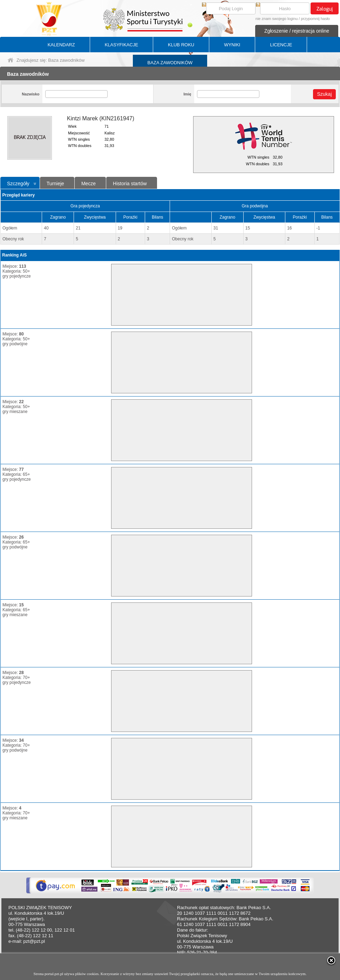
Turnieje (55, 184)
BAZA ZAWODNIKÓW (170, 63)
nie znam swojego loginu (277, 19)
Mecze (89, 184)
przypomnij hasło (315, 19)
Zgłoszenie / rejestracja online (297, 31)
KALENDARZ (61, 45)
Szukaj (324, 94)
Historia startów (130, 184)
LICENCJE (281, 45)
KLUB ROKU (181, 45)
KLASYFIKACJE (121, 45)
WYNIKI (232, 45)
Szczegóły (18, 184)
